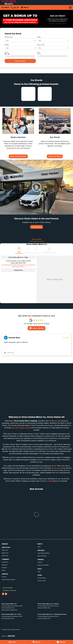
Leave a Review (36, 328)
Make (39, 37)
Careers (4, 568)
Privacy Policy (42, 578)
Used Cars (5, 556)
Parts (39, 547)
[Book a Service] (18, 133)
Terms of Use (42, 581)
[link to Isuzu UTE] (28, 94)
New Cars (5, 550)
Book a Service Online (9, 579)
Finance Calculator (43, 565)
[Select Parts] (36, 250)
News (4, 570)
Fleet (39, 571)
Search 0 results (20, 61)
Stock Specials (42, 556)
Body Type (41, 45)
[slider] (6, 56)
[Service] (36, 642)
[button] (36, 345)
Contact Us (5, 562)
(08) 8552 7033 (21, 263)
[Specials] (61, 642)
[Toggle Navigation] (70, 7)
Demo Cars (5, 553)
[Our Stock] (55, 133)
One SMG (58, 421)
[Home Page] (9, 3)
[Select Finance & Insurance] (49, 250)
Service (4, 577)
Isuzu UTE (15, 428)
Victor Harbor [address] (37, 239)
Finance (40, 562)
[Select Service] (28, 250)
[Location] (19, 250)
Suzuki (28, 428)
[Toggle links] (8, 636)
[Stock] (12, 642)
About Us (5, 565)
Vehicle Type (9, 37)
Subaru (22, 428)
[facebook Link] (3, 594)
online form (56, 468)
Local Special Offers (44, 553)
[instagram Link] (6, 594)
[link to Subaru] (45, 94)
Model (7, 45)
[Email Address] (18, 266)
